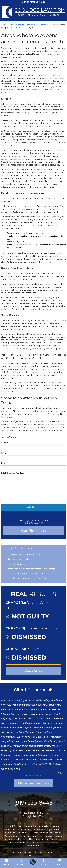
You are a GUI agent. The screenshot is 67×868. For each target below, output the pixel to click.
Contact (59, 863)
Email (4, 463)
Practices (21, 863)
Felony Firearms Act (17, 564)
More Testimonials (33, 783)
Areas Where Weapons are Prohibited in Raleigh (31, 569)
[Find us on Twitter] (33, 821)
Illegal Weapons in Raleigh (20, 559)
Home (4, 25)
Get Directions (33, 531)
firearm (16, 48)
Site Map (33, 856)
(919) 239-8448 (36, 428)
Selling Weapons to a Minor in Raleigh (25, 555)
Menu (6, 863)
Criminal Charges (16, 25)
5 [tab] (40, 775)
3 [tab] (34, 775)
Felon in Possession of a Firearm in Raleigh (27, 578)
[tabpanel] (33, 735)
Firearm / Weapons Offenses (39, 25)
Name (4, 443)
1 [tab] (27, 775)
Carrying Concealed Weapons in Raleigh (26, 574)
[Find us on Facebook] (13, 821)
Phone (5, 453)
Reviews (44, 863)
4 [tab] (37, 775)
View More (34, 671)
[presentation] (18, 495)
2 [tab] (30, 775)
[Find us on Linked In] (54, 821)
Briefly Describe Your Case (13, 473)
